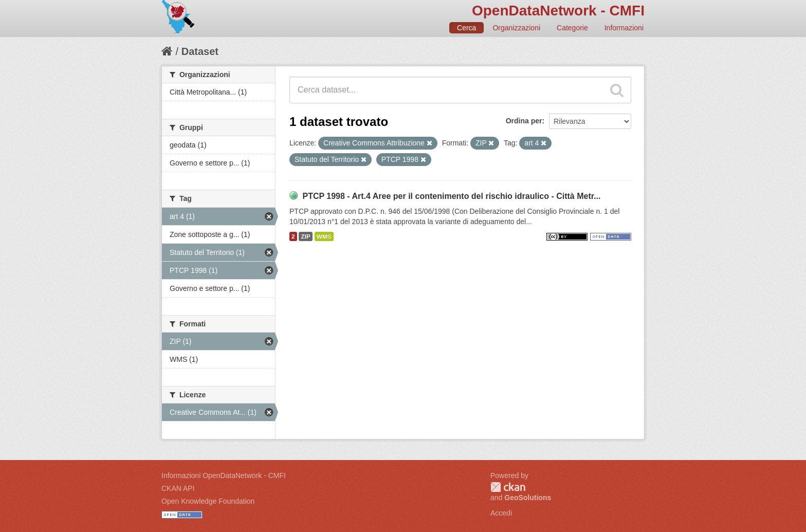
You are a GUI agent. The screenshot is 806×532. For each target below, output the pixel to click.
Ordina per (524, 121)
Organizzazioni (516, 28)
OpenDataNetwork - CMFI (558, 11)
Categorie (572, 28)
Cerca (466, 28)
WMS (324, 236)
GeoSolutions (528, 498)
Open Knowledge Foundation (208, 501)
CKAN (508, 487)
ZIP (305, 236)
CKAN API (178, 488)
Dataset (200, 51)
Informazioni (624, 28)
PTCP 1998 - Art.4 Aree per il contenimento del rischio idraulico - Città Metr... (451, 196)
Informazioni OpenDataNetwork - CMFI (224, 475)
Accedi (501, 513)
